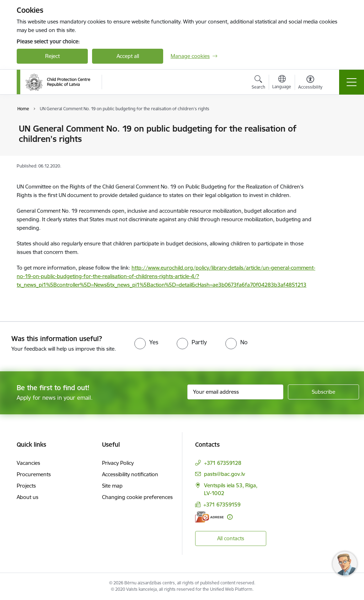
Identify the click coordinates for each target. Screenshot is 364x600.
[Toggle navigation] (352, 82)
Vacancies (28, 463)
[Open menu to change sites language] (282, 83)
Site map (112, 486)
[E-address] (209, 517)
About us (28, 497)
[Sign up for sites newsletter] (323, 392)
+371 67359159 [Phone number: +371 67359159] (222, 505)
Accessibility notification (130, 474)
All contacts (231, 538)
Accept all (128, 56)
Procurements (34, 474)
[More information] (230, 517)
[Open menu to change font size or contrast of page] (310, 83)
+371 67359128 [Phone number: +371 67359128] (223, 463)
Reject (52, 56)
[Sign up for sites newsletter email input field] (235, 392)
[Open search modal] (258, 83)
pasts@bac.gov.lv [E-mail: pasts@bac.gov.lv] (224, 474)
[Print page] (337, 126)
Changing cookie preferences (137, 497)
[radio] (146, 342)
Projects (26, 486)
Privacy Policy (118, 463)
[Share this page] (337, 144)
